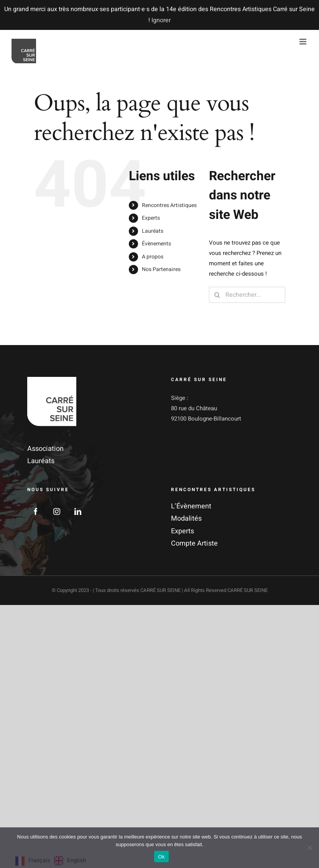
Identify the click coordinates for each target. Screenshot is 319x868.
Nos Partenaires (161, 269)
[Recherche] (217, 295)
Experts (151, 218)
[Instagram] (57, 511)
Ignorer (161, 20)
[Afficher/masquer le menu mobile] (303, 42)
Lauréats (153, 231)
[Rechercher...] (247, 295)
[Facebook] (36, 511)
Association (45, 449)
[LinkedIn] (78, 511)
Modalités (186, 519)
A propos (153, 257)
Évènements (156, 244)
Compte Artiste (194, 543)
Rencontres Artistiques (169, 205)
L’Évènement (191, 506)
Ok (161, 857)
